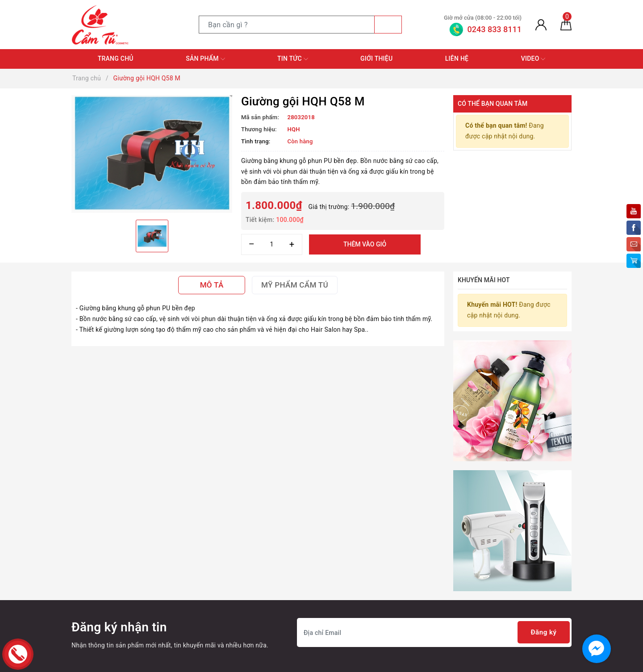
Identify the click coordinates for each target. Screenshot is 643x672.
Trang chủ (116, 58)
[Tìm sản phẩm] (287, 25)
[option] (152, 154)
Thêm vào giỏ (365, 244)
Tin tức (293, 59)
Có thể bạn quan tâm (493, 104)
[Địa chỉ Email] (434, 632)
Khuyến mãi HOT (484, 280)
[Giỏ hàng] (566, 25)
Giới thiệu (376, 58)
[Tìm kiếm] (388, 25)
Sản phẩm (205, 59)
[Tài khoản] (541, 25)
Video (533, 59)
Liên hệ (457, 58)
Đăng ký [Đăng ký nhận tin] (542, 632)
